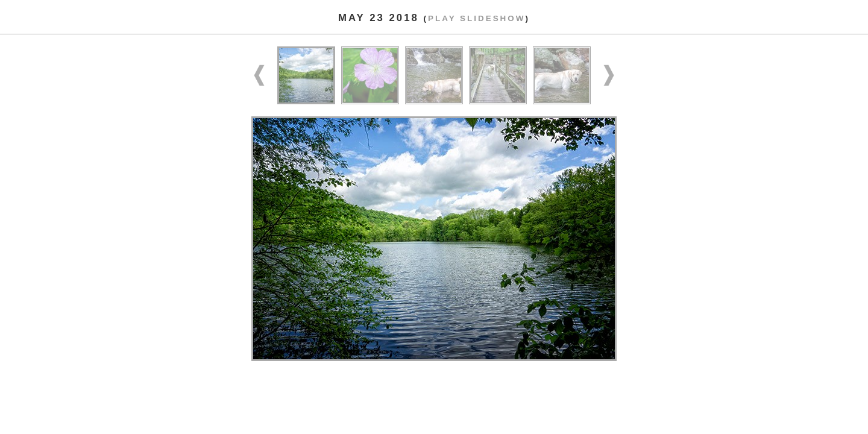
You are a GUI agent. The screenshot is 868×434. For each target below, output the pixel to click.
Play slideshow (476, 18)
